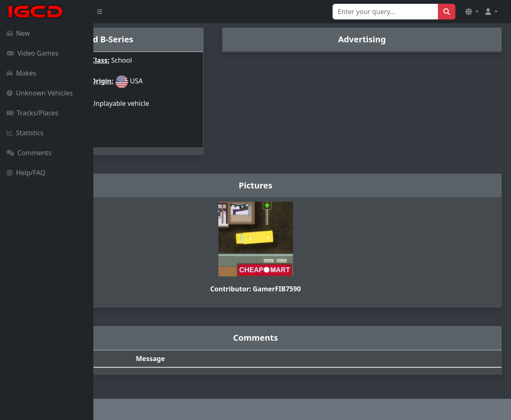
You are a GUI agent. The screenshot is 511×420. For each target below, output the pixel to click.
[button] (472, 12)
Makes (21, 73)
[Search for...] (385, 12)
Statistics (25, 133)
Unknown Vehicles (40, 93)
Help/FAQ (26, 173)
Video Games (33, 53)
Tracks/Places (33, 113)
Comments (29, 153)
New (18, 33)
